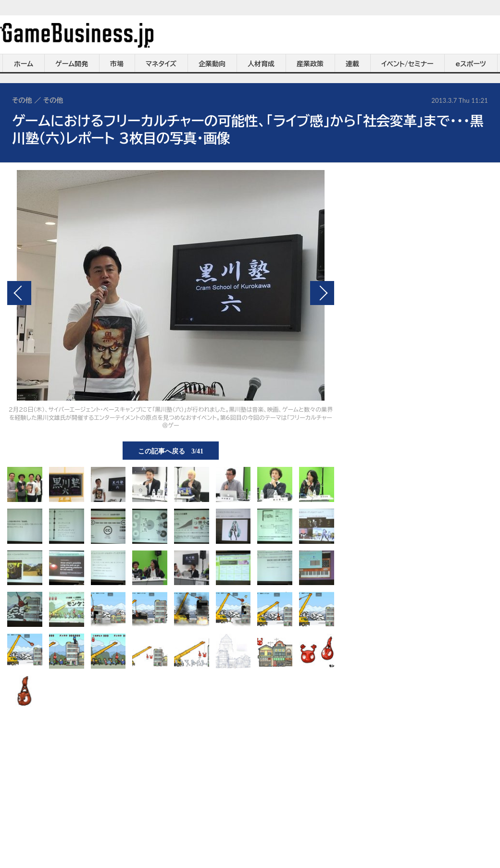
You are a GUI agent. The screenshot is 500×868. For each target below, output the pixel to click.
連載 (352, 64)
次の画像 (322, 293)
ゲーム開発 (72, 64)
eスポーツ (471, 64)
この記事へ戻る (171, 451)
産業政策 (310, 64)
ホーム (24, 64)
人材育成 (261, 64)
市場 (117, 64)
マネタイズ (161, 64)
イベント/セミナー (407, 64)
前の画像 (19, 293)
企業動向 (212, 64)
